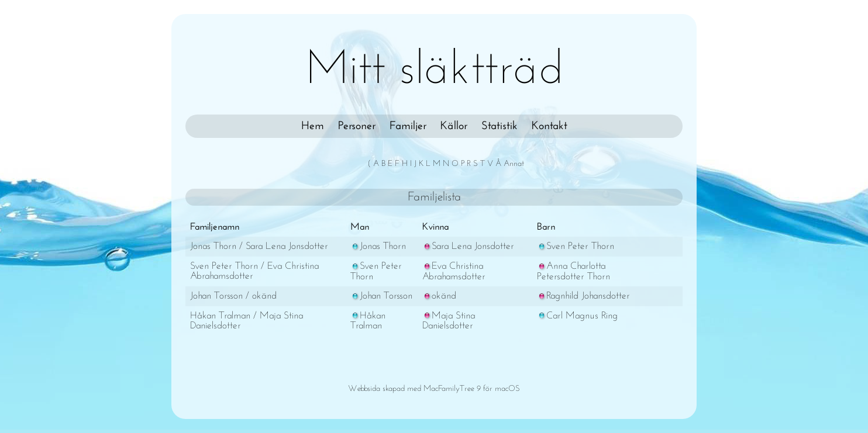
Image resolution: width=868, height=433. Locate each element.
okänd (439, 296)
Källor (454, 126)
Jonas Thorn (378, 246)
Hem (313, 126)
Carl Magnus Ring (577, 316)
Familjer (408, 126)
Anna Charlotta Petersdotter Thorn (573, 271)
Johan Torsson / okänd (233, 296)
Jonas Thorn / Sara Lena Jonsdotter (259, 246)
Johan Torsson (381, 296)
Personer (357, 126)
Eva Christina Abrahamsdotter (454, 271)
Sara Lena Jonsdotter (468, 246)
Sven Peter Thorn (576, 246)
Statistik (500, 126)
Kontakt (550, 126)
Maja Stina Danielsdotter (449, 321)
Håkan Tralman (368, 321)
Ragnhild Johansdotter (583, 296)
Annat (514, 164)
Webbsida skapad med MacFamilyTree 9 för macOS (434, 389)
